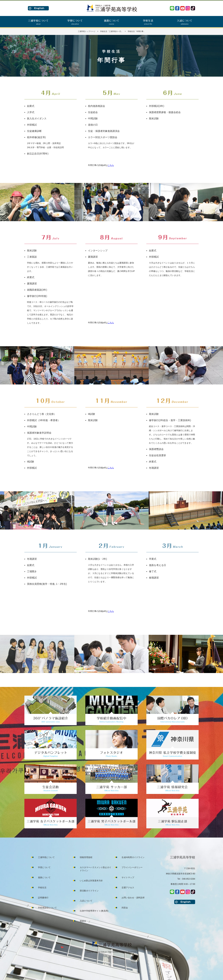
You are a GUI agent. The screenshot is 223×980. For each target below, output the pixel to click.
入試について (86, 901)
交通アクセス (128, 888)
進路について (44, 878)
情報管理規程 (86, 857)
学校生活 (42, 888)
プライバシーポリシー (132, 867)
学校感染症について (47, 908)
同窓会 (125, 908)
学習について (44, 867)
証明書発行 (43, 898)
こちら (111, 165)
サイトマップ (128, 878)
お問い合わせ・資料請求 (133, 898)
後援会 (83, 921)
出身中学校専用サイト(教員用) (94, 911)
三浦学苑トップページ (87, 31)
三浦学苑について (46, 857)
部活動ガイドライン (89, 891)
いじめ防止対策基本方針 (91, 881)
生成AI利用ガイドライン (133, 857)
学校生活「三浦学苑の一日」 (111, 31)
